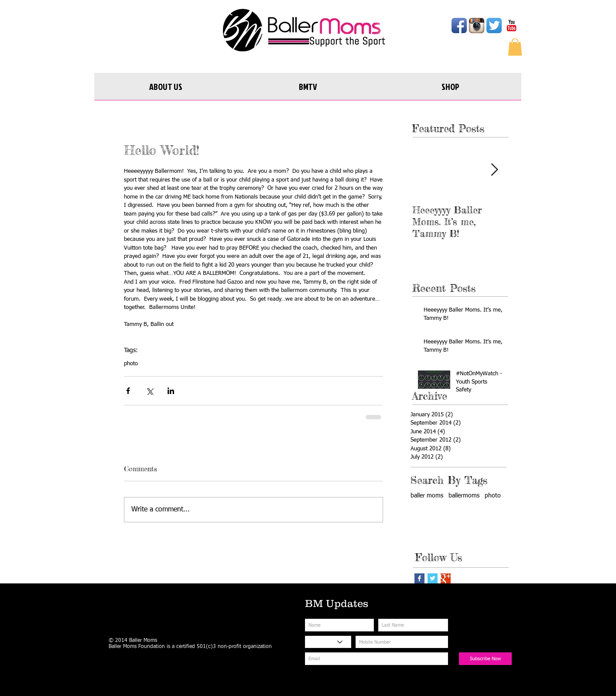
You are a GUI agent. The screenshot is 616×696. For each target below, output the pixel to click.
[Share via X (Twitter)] (149, 391)
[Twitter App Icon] (494, 26)
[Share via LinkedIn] (171, 391)
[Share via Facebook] (128, 391)
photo (131, 364)
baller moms (427, 496)
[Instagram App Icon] (477, 26)
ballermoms (464, 496)
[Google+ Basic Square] (446, 578)
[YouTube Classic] (512, 26)
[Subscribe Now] (485, 659)
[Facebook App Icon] (459, 26)
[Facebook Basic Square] (419, 578)
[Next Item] (494, 170)
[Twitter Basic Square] (433, 578)
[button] (515, 47)
